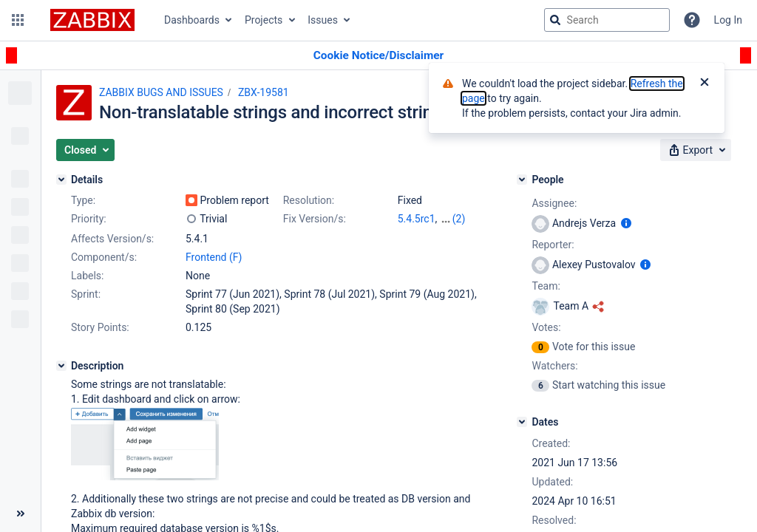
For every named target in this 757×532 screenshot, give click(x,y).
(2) (459, 219)
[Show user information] (626, 223)
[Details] (61, 180)
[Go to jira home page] (92, 20)
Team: (546, 286)
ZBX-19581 (264, 92)
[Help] (692, 20)
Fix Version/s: (315, 219)
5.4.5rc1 (417, 219)
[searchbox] (607, 20)
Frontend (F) (214, 257)
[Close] (705, 83)
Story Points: (100, 327)
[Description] (61, 366)
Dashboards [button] (192, 20)
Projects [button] (264, 20)
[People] (522, 180)
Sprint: (86, 294)
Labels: (87, 276)
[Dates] (522, 422)
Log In (728, 20)
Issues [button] (323, 20)
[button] (18, 20)
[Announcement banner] (378, 56)
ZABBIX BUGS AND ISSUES (161, 92)
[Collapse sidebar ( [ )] (20, 514)
